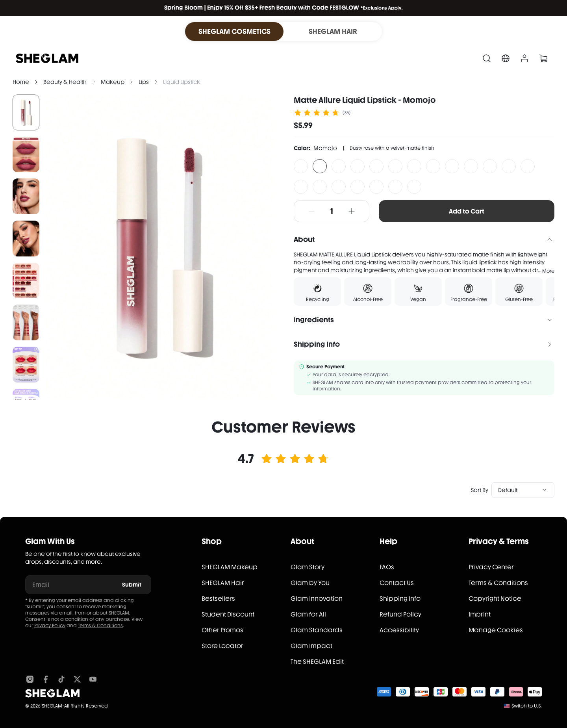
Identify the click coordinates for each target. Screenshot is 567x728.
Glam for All (308, 614)
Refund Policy (400, 614)
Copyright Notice (495, 599)
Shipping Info (400, 599)
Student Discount (228, 614)
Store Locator (222, 646)
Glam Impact (311, 646)
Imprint (480, 614)
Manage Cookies (496, 630)
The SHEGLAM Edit (317, 662)
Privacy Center (491, 567)
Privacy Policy (50, 626)
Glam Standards (317, 630)
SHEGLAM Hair (223, 583)
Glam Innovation (317, 599)
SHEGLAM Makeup (230, 567)
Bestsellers (218, 599)
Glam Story (308, 567)
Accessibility (399, 630)
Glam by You (310, 583)
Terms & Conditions (100, 626)
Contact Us (397, 583)
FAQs (387, 567)
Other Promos (222, 630)
